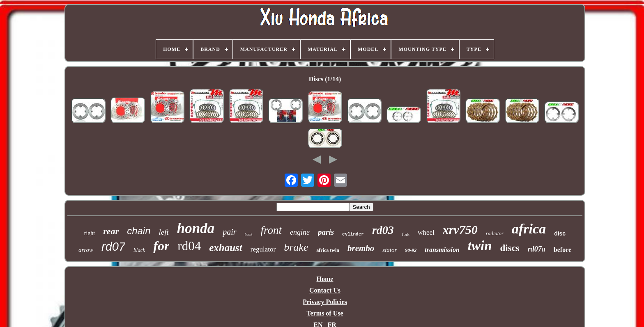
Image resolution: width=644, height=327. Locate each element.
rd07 (113, 247)
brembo (361, 248)
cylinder (353, 234)
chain (139, 231)
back (249, 234)
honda (196, 228)
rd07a (537, 249)
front (271, 230)
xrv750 (460, 230)
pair (229, 232)
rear (111, 231)
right (90, 233)
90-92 (411, 250)
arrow (86, 250)
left (164, 232)
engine (300, 232)
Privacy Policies (325, 302)
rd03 (383, 230)
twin (480, 246)
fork (406, 234)
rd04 (189, 246)
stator (390, 250)
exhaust (226, 248)
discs (510, 248)
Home (325, 279)
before (562, 250)
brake (296, 247)
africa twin (328, 250)
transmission (442, 250)
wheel (426, 232)
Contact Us (325, 290)
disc (560, 233)
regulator (263, 249)
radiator (495, 233)
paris (326, 232)
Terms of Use (325, 313)
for (161, 246)
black (139, 250)
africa (529, 229)
